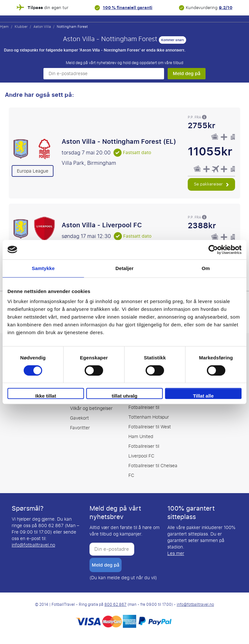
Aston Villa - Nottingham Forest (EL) (119, 141)
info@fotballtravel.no (33, 545)
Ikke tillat (46, 396)
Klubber (21, 27)
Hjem (4, 27)
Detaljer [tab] (124, 268)
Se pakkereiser (211, 184)
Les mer (176, 554)
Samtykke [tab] (43, 268)
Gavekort (79, 418)
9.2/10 (226, 8)
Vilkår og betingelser (91, 408)
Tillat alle (203, 396)
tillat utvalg (124, 396)
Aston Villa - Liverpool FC (102, 225)
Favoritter (80, 428)
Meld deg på (187, 73)
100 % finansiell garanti (128, 8)
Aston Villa (42, 27)
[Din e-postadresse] (104, 74)
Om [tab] (206, 268)
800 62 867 (115, 604)
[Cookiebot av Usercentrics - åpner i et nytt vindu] (213, 250)
